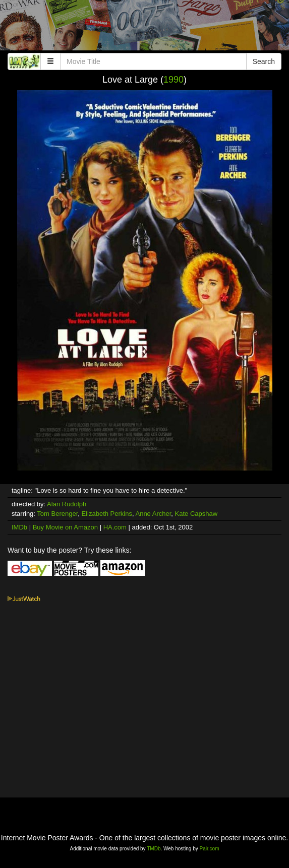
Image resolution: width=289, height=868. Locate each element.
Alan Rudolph (67, 504)
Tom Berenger (57, 514)
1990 (174, 80)
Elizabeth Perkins (107, 514)
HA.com (115, 527)
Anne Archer (153, 514)
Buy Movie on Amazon (65, 527)
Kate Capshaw (196, 514)
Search (264, 61)
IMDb (19, 527)
